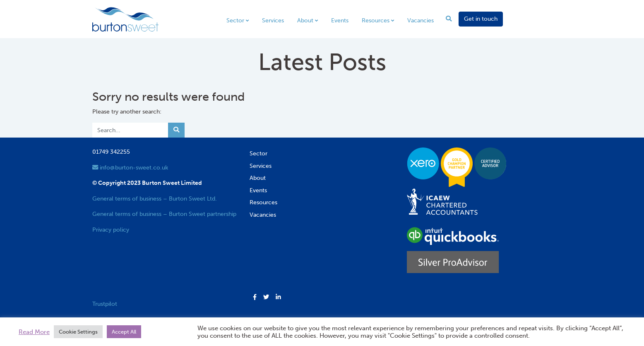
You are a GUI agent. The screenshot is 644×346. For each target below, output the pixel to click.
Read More (34, 332)
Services (273, 20)
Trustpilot (105, 304)
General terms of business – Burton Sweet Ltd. (155, 198)
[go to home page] (125, 19)
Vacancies (421, 20)
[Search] (130, 130)
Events (340, 20)
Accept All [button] (124, 332)
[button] (255, 298)
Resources (376, 20)
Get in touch (481, 19)
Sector (235, 20)
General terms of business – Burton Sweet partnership (164, 214)
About (305, 20)
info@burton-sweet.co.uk (130, 167)
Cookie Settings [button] (78, 332)
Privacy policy (111, 230)
